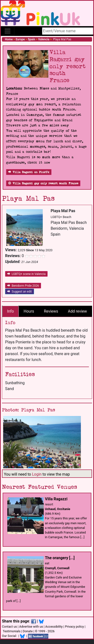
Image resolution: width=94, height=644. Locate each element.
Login (37, 474)
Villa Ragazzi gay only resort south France (43, 183)
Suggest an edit (20, 292)
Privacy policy (74, 627)
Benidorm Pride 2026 (23, 286)
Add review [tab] (77, 311)
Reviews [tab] (51, 311)
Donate (28, 631)
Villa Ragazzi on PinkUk (29, 172)
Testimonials (12, 631)
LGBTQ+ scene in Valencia (26, 274)
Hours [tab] (29, 311)
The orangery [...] (60, 558)
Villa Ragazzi (56, 499)
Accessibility (54, 627)
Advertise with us (31, 627)
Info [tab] (10, 311)
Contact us (9, 627)
